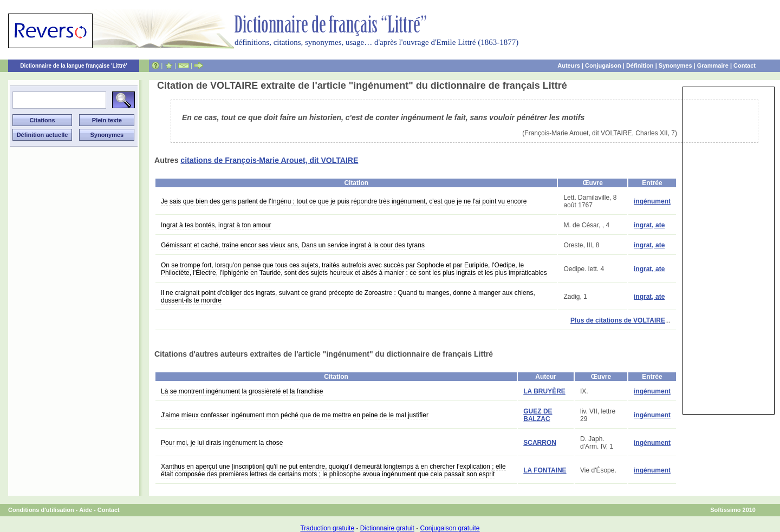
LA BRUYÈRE (544, 391)
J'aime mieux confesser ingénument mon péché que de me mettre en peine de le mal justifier (295, 415)
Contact (745, 65)
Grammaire (713, 65)
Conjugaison (603, 65)
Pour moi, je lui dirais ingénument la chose (222, 443)
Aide (86, 510)
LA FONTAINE (545, 470)
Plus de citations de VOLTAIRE (618, 320)
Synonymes (675, 65)
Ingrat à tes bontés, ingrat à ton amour (216, 225)
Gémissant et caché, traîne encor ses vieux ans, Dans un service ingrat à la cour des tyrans (293, 245)
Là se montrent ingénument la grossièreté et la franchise (242, 391)
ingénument (652, 201)
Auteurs (569, 65)
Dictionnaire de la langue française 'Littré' (74, 66)
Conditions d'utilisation (41, 510)
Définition (640, 65)
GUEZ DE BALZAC (538, 415)
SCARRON (540, 443)
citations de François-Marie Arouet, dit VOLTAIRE (269, 160)
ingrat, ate (649, 225)
